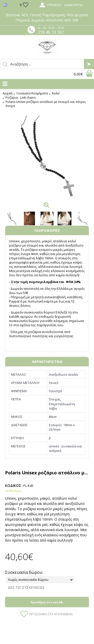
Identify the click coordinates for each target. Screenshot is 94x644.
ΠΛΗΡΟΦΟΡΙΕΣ (47, 230)
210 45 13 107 (51, 32)
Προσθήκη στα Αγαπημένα (51, 614)
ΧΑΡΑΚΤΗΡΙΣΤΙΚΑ (47, 362)
